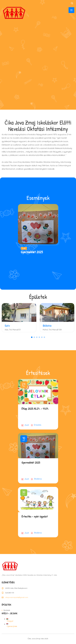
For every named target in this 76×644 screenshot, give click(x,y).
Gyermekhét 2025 (32, 252)
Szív (7, 326)
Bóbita (47, 326)
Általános (38, 479)
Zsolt (27, 425)
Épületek (7, 610)
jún (24, 493)
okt (24, 385)
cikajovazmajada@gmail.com (17, 597)
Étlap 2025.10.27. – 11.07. (35, 409)
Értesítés (38, 425)
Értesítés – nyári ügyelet (35, 516)
